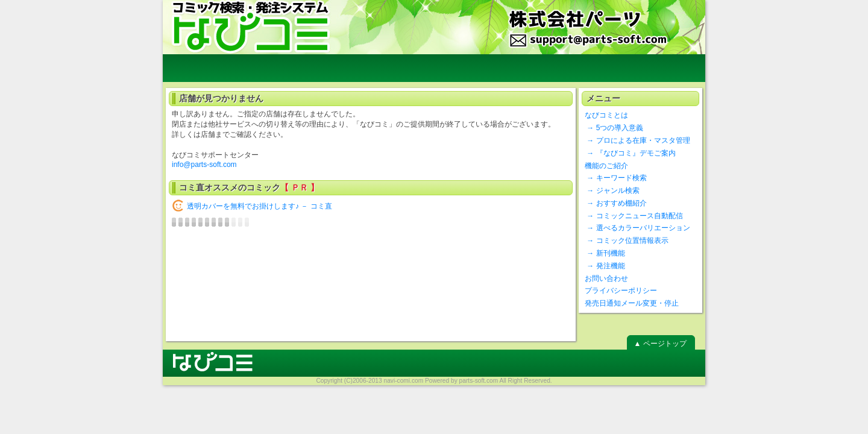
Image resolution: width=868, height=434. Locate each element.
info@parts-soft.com (204, 165)
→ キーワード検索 (616, 178)
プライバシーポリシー (621, 291)
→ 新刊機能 (605, 253)
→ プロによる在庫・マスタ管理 (637, 140)
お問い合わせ (606, 278)
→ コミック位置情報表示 (627, 241)
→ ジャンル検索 (612, 190)
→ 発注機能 (605, 266)
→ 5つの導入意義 (614, 128)
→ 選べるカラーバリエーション (637, 228)
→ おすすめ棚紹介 (616, 203)
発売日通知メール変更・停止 (632, 303)
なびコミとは (606, 115)
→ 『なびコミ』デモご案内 (630, 153)
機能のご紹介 (606, 166)
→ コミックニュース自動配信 (634, 216)
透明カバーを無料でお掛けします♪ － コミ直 (259, 206)
